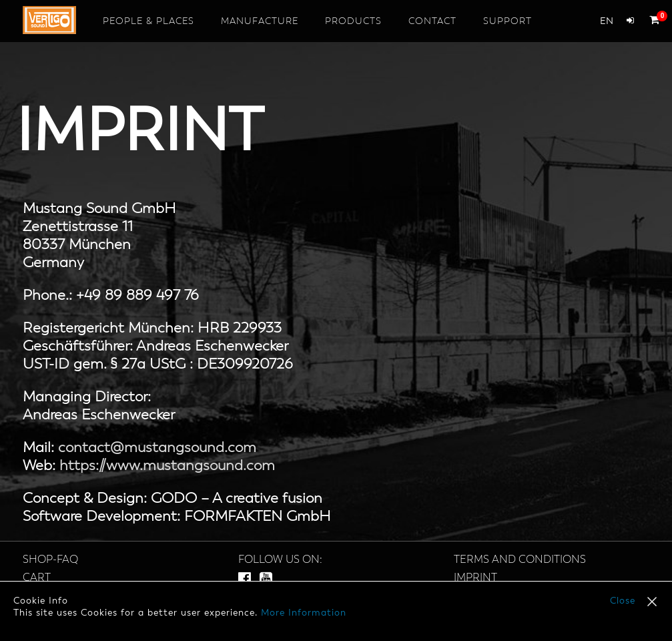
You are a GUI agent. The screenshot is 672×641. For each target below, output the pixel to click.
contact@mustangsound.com (157, 448)
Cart (37, 578)
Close (623, 601)
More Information (304, 613)
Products (353, 21)
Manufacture (260, 21)
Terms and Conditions (520, 560)
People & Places (148, 21)
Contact (432, 21)
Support (508, 21)
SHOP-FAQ (50, 560)
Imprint (475, 578)
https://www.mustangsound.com (167, 466)
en (607, 21)
